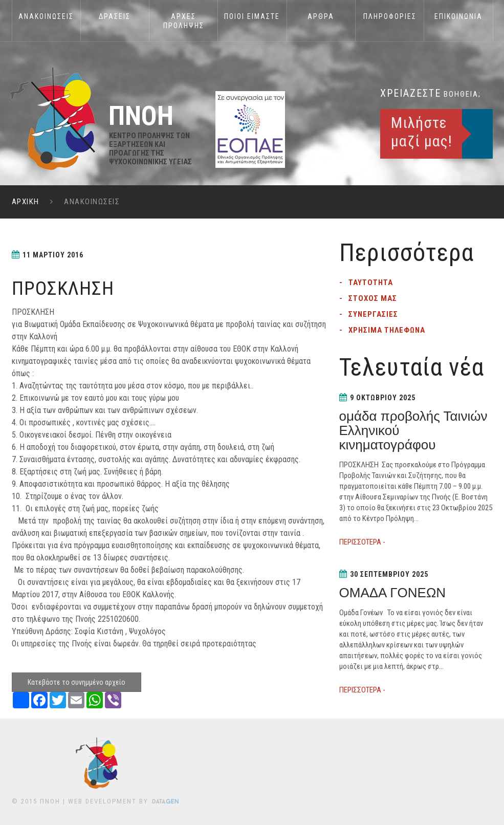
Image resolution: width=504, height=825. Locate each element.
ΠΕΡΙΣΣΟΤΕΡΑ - (362, 542)
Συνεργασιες (373, 314)
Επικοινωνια (458, 16)
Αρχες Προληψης (184, 21)
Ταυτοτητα (371, 283)
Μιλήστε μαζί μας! (422, 132)
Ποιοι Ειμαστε (252, 16)
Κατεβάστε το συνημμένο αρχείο (76, 682)
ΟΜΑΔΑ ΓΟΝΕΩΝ (393, 593)
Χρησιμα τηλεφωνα (387, 330)
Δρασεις (115, 16)
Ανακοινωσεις (46, 16)
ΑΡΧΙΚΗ (26, 202)
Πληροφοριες (390, 16)
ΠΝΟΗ (50, 801)
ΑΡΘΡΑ (321, 16)
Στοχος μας (373, 298)
